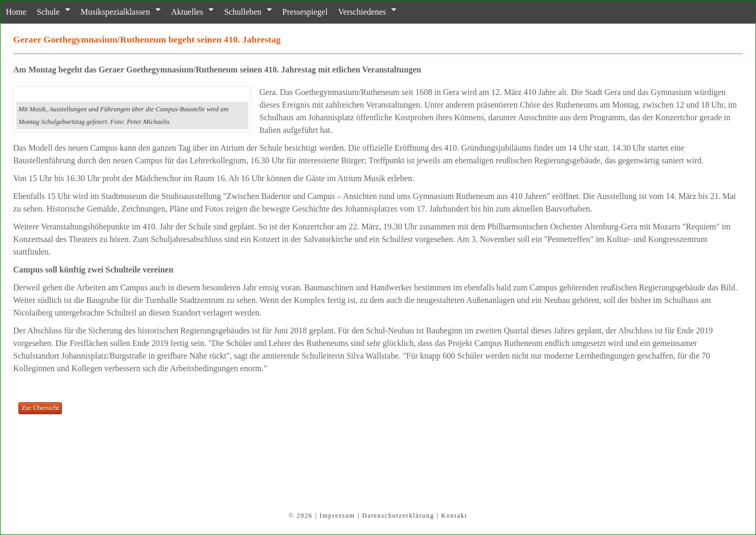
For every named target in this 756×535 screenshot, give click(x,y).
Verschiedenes (361, 12)
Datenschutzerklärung (398, 516)
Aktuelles (187, 12)
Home (16, 12)
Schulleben (242, 12)
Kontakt (454, 516)
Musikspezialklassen (115, 12)
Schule (48, 12)
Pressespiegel (304, 12)
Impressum (338, 516)
